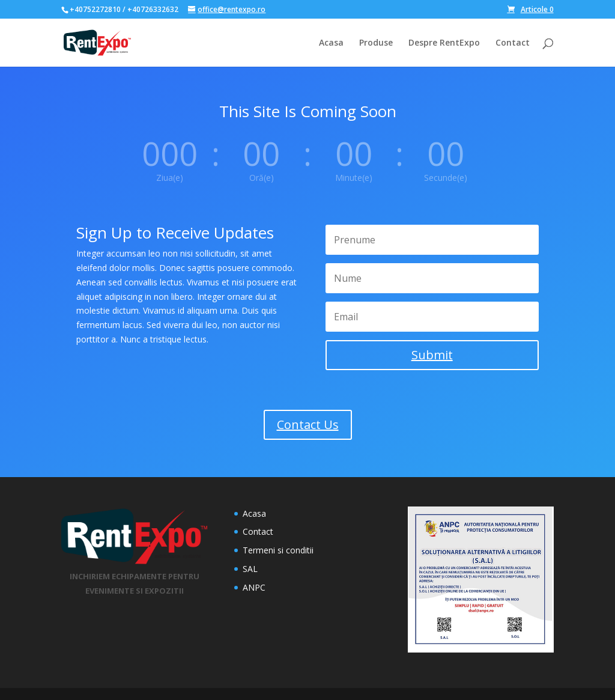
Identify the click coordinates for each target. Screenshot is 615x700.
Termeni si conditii (278, 550)
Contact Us (308, 425)
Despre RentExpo (444, 43)
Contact (513, 43)
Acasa (331, 43)
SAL (250, 569)
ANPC (254, 587)
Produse (376, 43)
